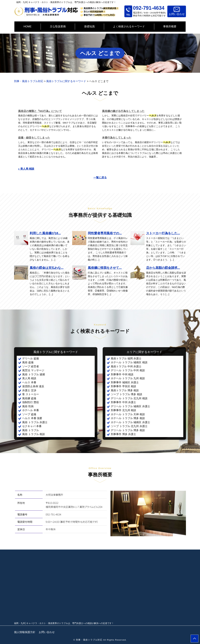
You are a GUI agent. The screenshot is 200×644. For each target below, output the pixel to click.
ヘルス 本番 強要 (32, 418)
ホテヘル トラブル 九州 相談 (128, 378)
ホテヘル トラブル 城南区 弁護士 (130, 422)
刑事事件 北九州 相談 (123, 410)
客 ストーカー (31, 394)
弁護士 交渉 (29, 390)
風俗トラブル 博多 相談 (125, 390)
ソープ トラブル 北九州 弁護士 (129, 426)
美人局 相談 (29, 378)
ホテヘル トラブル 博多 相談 (128, 418)
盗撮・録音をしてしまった (34, 138)
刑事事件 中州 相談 (122, 374)
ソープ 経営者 (31, 366)
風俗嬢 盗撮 (29, 398)
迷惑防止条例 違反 (33, 386)
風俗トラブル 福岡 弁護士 (126, 359)
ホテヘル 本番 (31, 410)
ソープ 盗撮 (29, 414)
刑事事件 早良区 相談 (123, 386)
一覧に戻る (100, 178)
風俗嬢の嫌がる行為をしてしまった (123, 111)
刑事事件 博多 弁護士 (123, 434)
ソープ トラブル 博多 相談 (126, 394)
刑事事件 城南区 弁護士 (125, 382)
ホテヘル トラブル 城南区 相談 (129, 362)
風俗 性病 (28, 406)
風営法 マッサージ (33, 370)
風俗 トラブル (31, 430)
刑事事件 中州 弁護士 (123, 402)
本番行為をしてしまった (117, 138)
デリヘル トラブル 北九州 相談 (129, 398)
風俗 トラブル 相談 (34, 434)
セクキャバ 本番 (32, 426)
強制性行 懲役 (31, 402)
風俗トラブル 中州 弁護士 (126, 366)
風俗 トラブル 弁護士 (35, 422)
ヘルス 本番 (29, 382)
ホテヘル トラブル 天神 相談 (128, 414)
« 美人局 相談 (26, 169)
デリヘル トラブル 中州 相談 (128, 370)
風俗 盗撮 (28, 362)
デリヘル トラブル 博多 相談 (128, 430)
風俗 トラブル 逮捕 (34, 374)
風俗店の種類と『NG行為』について (40, 111)
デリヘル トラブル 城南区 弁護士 (130, 406)
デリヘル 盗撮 (31, 359)
